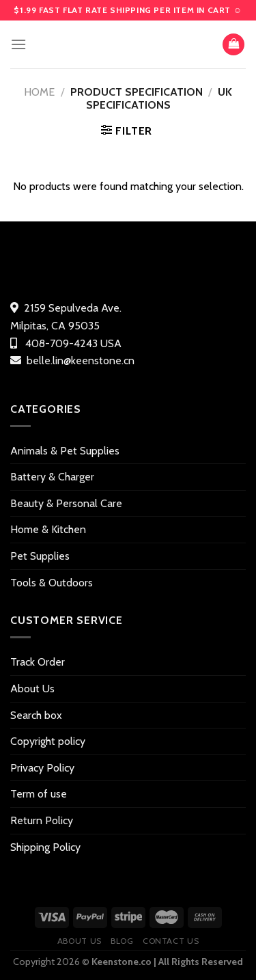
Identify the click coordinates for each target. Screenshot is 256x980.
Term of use (39, 794)
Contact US (171, 941)
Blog (122, 941)
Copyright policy (48, 741)
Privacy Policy (42, 768)
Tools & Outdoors (52, 583)
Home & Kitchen (48, 529)
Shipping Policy (45, 847)
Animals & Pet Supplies (65, 451)
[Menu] (18, 44)
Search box (36, 715)
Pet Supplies (40, 556)
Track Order (38, 662)
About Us (32, 689)
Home (39, 92)
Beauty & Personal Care (66, 503)
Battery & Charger (52, 477)
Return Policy (42, 820)
